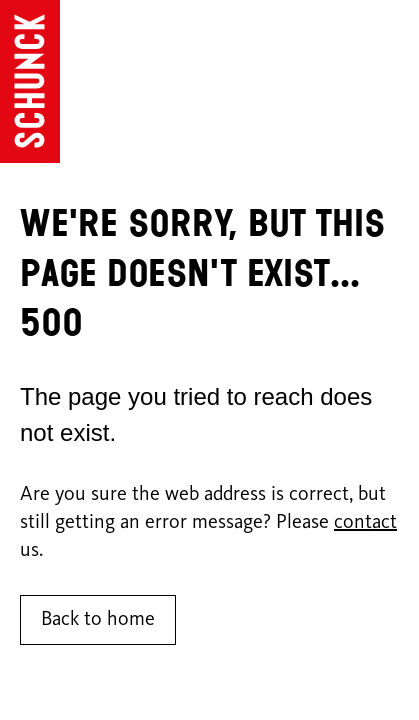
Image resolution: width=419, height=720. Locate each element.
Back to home (98, 620)
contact (365, 523)
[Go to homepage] (30, 81)
